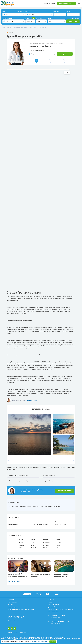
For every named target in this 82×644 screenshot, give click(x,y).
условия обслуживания (54, 637)
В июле (33, 545)
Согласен (53, 642)
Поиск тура (51, 600)
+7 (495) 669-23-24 (48, 3)
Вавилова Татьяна (32, 400)
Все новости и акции (14, 582)
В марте (21, 543)
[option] (41, 435)
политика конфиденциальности (38, 637)
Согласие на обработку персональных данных (21, 609)
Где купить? (51, 607)
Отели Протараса (13, 506)
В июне (33, 543)
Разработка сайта (13, 633)
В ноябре (46, 548)
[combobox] (18, 12)
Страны (50, 602)
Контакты (10, 605)
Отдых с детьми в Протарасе (40, 524)
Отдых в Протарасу (60, 524)
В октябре (46, 545)
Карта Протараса (38, 506)
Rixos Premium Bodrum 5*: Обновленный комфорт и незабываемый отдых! (61, 575)
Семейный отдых (36, 522)
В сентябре (46, 543)
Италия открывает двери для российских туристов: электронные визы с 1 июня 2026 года (18, 575)
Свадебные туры (13, 524)
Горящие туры (12, 607)
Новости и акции (12, 602)
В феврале (58, 548)
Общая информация (25, 506)
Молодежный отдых (60, 522)
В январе (58, 545)
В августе (34, 548)
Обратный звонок (56, 617)
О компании (11, 600)
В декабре (58, 543)
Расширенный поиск (74, 18)
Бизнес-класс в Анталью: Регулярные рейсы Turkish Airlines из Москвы (41, 575)
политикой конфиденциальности (39, 642)
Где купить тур (56, 623)
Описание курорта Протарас (53, 506)
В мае (20, 548)
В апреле (21, 545)
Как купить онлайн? (53, 605)
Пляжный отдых (13, 522)
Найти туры (73, 21)
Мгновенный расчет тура (64, 491)
